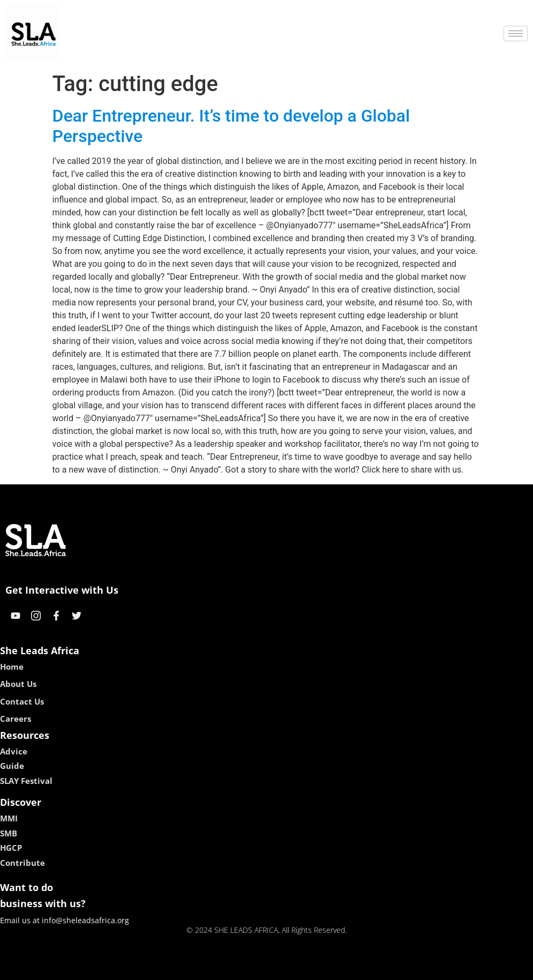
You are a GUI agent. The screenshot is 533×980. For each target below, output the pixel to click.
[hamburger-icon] (516, 33)
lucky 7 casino (293, 968)
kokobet (198, 968)
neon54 (336, 968)
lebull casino (239, 968)
